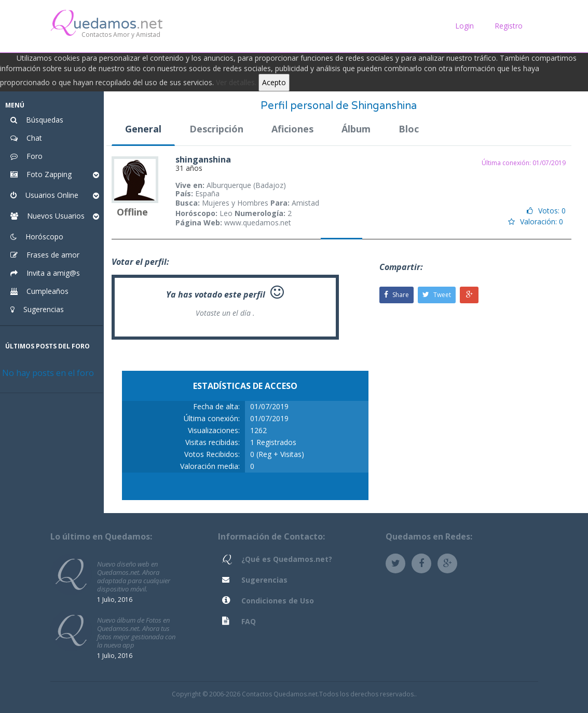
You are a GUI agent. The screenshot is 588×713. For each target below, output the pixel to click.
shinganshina (203, 159)
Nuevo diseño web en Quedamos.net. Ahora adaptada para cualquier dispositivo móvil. (134, 576)
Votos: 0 (546, 211)
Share (396, 295)
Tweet (437, 295)
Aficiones (292, 129)
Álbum (356, 129)
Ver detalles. (236, 82)
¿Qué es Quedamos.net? (287, 559)
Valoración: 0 (536, 221)
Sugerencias (264, 580)
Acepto (274, 82)
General (143, 129)
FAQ (249, 621)
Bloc (409, 129)
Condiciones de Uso (278, 601)
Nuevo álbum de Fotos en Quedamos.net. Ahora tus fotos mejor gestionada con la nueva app (136, 632)
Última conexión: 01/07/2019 (524, 163)
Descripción (216, 129)
